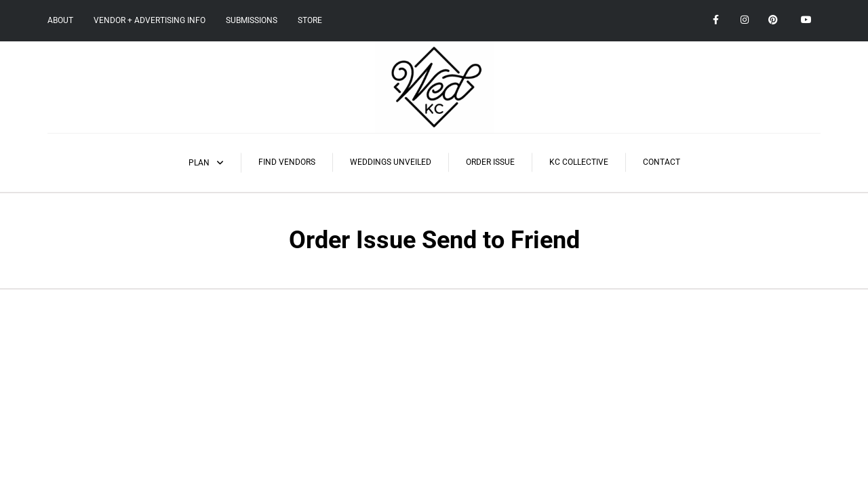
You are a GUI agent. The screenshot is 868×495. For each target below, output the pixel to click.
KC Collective (579, 162)
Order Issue (490, 162)
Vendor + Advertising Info (150, 20)
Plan (199, 163)
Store (310, 20)
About (60, 20)
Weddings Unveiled (391, 162)
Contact (662, 162)
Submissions (252, 20)
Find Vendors (287, 162)
